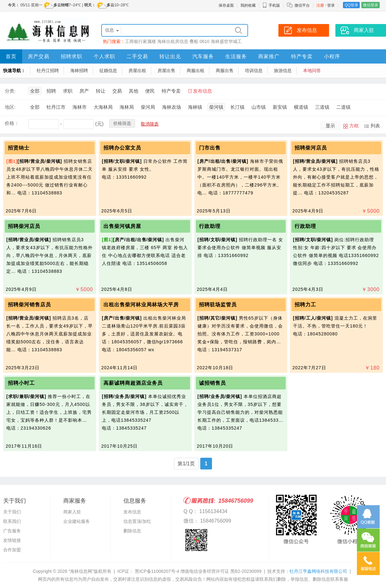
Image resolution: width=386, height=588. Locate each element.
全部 (35, 91)
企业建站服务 (77, 521)
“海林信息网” (81, 571)
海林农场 (171, 107)
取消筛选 (150, 124)
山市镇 (259, 107)
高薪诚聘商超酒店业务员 (133, 383)
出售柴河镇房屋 (122, 226)
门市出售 (210, 148)
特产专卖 (302, 56)
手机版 (271, 5)
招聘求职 (72, 56)
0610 (205, 41)
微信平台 (302, 5)
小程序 (332, 56)
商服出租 (196, 70)
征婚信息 (108, 70)
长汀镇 (237, 107)
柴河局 (148, 107)
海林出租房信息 (173, 41)
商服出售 (225, 70)
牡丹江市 (56, 107)
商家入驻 (72, 512)
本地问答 (312, 70)
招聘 (51, 91)
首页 (11, 56)
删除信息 (132, 531)
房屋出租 (137, 70)
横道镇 (301, 107)
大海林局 (103, 107)
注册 (320, 5)
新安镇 (280, 107)
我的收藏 (248, 5)
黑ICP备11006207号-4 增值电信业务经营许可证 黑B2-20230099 (197, 571)
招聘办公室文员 (122, 148)
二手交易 (137, 56)
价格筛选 (122, 123)
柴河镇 (216, 107)
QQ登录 (351, 5)
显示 (330, 126)
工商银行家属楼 (140, 41)
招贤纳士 (19, 148)
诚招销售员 (212, 383)
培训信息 (254, 70)
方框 (354, 126)
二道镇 (343, 107)
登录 (331, 5)
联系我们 (12, 521)
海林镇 (195, 107)
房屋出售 (166, 70)
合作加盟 (12, 550)
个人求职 (104, 56)
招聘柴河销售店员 (29, 305)
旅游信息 (283, 70)
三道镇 (322, 107)
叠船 (194, 41)
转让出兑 (170, 56)
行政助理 (210, 226)
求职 (68, 91)
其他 (134, 91)
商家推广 (269, 56)
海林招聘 (79, 70)
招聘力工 (305, 305)
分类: (10, 91)
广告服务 (12, 531)
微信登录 (370, 5)
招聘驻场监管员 (218, 305)
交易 (117, 91)
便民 (150, 91)
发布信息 (202, 91)
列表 (375, 126)
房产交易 (39, 56)
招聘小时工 (21, 383)
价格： (12, 123)
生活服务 (236, 56)
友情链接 (12, 540)
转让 (101, 91)
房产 (84, 91)
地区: (10, 107)
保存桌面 (226, 5)
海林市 (80, 107)
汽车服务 (203, 56)
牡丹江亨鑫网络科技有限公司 (318, 571)
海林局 (127, 107)
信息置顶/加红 (137, 521)
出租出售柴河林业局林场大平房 (141, 305)
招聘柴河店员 (311, 148)
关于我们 (12, 512)
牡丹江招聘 (48, 70)
